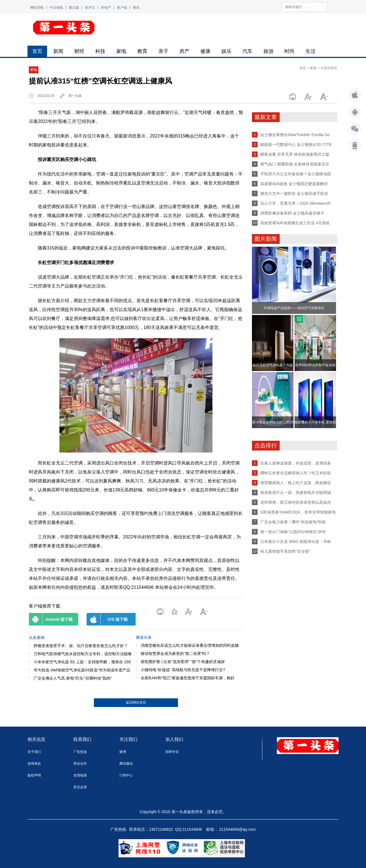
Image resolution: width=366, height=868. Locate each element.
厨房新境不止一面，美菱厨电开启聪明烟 (296, 493)
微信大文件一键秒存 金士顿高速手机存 (294, 193)
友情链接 (80, 775)
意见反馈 (80, 787)
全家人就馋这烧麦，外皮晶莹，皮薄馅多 (296, 463)
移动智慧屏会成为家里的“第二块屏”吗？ (175, 654)
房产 (184, 51)
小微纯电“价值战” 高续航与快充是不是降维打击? (183, 670)
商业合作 (80, 764)
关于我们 (34, 752)
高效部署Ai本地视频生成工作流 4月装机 (295, 223)
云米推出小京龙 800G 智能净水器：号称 (296, 542)
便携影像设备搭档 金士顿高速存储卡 (292, 213)
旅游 (268, 51)
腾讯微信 (126, 764)
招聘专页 (172, 752)
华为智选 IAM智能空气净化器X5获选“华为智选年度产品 (82, 670)
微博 (123, 752)
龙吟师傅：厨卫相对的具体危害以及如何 (296, 502)
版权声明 (34, 775)
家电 (121, 51)
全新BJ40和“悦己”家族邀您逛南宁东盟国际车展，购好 (188, 678)
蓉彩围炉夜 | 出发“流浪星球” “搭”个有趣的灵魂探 (183, 662)
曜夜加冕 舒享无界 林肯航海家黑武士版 (295, 154)
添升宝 (90, 8)
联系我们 (82, 739)
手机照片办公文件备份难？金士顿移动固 (296, 174)
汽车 (247, 51)
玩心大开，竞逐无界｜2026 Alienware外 (296, 203)
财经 (79, 51)
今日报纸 (56, 8)
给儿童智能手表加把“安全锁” (285, 551)
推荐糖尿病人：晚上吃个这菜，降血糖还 (296, 483)
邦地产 (106, 8)
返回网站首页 (136, 703)
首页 (37, 51)
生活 (311, 51)
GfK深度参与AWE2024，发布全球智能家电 (298, 512)
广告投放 (80, 752)
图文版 (74, 8)
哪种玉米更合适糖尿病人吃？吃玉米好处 (296, 473)
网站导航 (37, 8)
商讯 (136, 8)
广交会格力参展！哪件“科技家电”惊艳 (293, 522)
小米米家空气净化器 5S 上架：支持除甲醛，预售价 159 (82, 662)
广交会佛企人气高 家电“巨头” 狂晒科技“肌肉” (73, 678)
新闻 (58, 51)
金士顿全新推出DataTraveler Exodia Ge (295, 135)
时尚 (289, 51)
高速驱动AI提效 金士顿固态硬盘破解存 (294, 184)
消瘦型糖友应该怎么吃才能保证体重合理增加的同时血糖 (190, 645)
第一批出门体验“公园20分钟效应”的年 (293, 532)
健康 (205, 51)
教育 (142, 51)
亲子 (163, 51)
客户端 (122, 8)
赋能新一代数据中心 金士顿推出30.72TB (296, 144)
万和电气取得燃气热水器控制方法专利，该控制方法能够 (83, 654)
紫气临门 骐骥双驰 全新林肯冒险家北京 (295, 164)
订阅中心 (126, 775)
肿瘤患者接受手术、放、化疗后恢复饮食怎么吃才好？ (81, 646)
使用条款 (34, 764)
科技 (100, 51)
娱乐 (226, 51)
